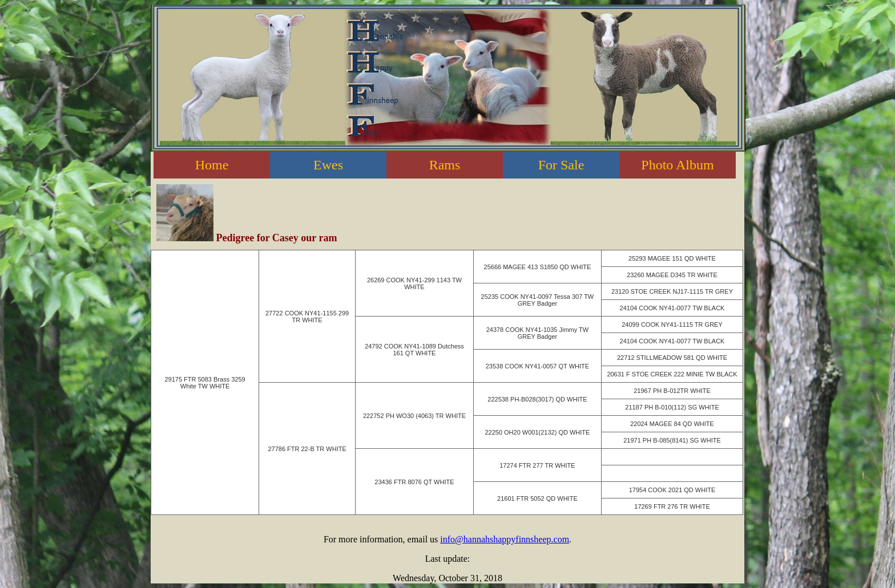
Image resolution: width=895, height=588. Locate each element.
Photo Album (677, 165)
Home (212, 165)
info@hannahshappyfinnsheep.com (505, 539)
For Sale (561, 165)
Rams (445, 165)
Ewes (328, 165)
